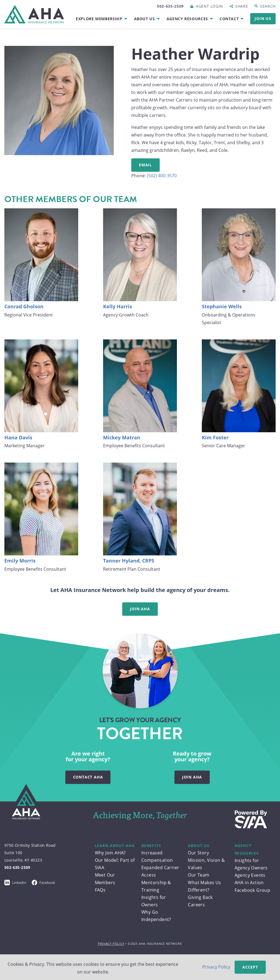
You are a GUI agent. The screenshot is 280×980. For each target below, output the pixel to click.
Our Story (198, 853)
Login (209, 6)
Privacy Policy (111, 944)
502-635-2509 (170, 6)
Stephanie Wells (222, 306)
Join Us (263, 18)
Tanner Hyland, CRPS (129, 561)
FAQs (100, 890)
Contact (229, 19)
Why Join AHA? (110, 853)
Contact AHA (88, 777)
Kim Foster (215, 437)
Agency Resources (187, 19)
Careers (196, 905)
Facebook (43, 883)
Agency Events (250, 875)
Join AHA (140, 609)
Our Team (199, 875)
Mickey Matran (122, 437)
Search (268, 6)
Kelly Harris (118, 306)
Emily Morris (20, 561)
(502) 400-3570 (162, 176)
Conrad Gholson (24, 306)
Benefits (151, 846)
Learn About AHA (115, 846)
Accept (250, 967)
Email (145, 165)
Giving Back (200, 897)
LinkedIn (15, 883)
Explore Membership (99, 19)
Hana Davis (18, 437)
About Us (145, 19)
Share (242, 6)
